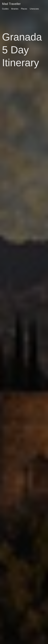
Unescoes (34, 9)
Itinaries (15, 9)
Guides (5, 9)
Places (24, 9)
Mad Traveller (11, 4)
